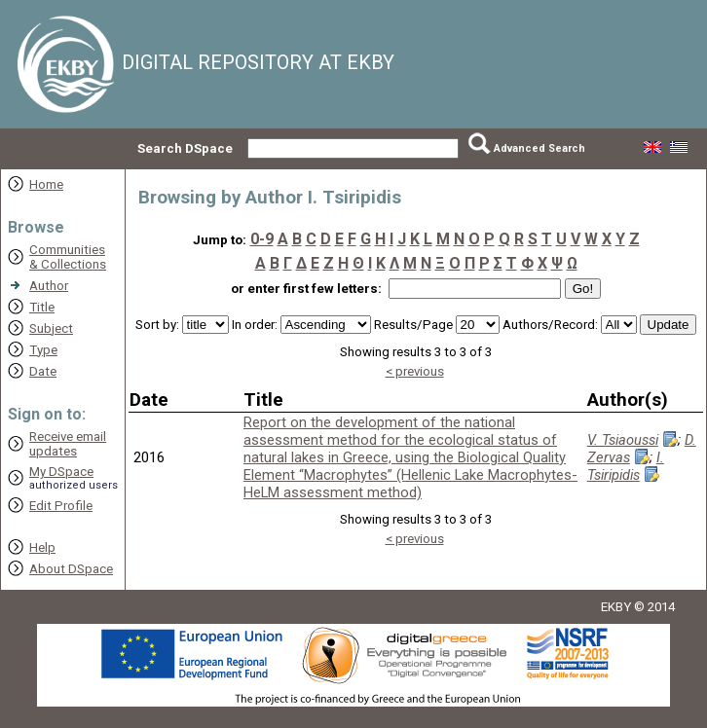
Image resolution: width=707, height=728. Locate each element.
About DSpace (71, 569)
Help (42, 547)
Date (43, 371)
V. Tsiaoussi (623, 440)
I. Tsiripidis (626, 466)
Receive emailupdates (68, 444)
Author (49, 286)
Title (42, 307)
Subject (51, 328)
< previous (415, 371)
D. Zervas (642, 449)
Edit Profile (61, 506)
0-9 (262, 239)
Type (43, 350)
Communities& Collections (68, 257)
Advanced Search (540, 148)
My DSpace (61, 472)
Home (46, 184)
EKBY (616, 607)
